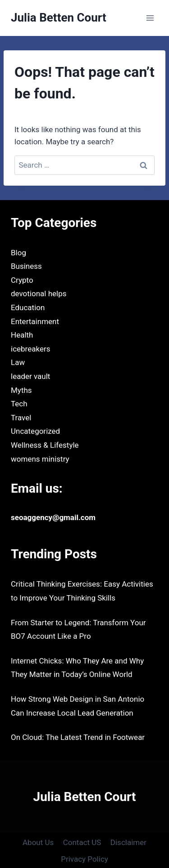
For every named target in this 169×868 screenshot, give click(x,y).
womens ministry (40, 459)
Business (26, 266)
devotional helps (39, 294)
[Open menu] (150, 18)
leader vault (30, 376)
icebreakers (30, 349)
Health (22, 335)
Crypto (22, 280)
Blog (18, 253)
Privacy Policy (84, 859)
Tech (19, 404)
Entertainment (35, 321)
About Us (38, 842)
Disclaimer (128, 842)
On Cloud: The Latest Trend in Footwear (78, 737)
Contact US (82, 842)
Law (18, 362)
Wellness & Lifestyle (45, 445)
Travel (21, 418)
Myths (21, 390)
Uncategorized (35, 431)
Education (28, 307)
